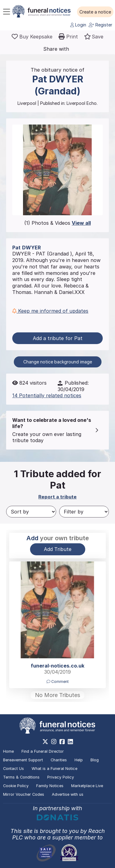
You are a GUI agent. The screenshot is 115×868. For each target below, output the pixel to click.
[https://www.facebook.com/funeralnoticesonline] (62, 742)
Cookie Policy (16, 786)
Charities (59, 760)
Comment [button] (58, 682)
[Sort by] (31, 512)
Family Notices (50, 786)
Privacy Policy (61, 777)
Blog (95, 760)
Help (79, 760)
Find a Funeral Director (43, 751)
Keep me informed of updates (50, 311)
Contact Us (13, 769)
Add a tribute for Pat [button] (58, 338)
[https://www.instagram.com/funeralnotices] (54, 742)
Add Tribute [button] (58, 549)
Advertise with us (68, 794)
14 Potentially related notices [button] (47, 395)
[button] (95, 12)
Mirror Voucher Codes (24, 794)
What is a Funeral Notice (54, 769)
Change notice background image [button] (58, 362)
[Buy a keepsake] (32, 37)
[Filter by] (84, 512)
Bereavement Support (23, 760)
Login (78, 25)
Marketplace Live (87, 786)
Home (8, 751)
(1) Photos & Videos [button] (57, 223)
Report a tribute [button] (57, 497)
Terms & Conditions (21, 777)
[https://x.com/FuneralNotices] (45, 742)
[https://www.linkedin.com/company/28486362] (70, 742)
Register (100, 25)
